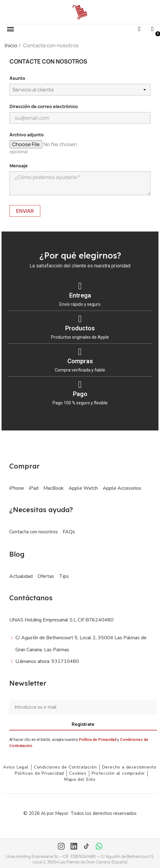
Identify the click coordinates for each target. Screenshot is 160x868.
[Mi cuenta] (152, 29)
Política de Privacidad (98, 740)
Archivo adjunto (27, 135)
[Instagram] (61, 847)
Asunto (17, 78)
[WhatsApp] (99, 847)
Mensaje (19, 166)
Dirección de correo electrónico (44, 106)
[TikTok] (86, 847)
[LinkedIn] (74, 847)
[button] (10, 29)
